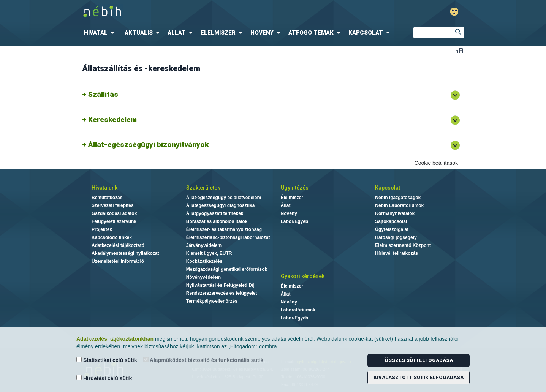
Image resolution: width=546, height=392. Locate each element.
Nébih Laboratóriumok (399, 205)
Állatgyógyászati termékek (215, 213)
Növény (289, 213)
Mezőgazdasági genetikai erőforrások (227, 269)
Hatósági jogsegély (396, 237)
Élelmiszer (292, 198)
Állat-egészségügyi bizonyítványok (148, 145)
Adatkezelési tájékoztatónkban (115, 339)
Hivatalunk (104, 188)
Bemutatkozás (107, 198)
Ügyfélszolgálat (392, 229)
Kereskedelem (112, 119)
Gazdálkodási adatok (114, 213)
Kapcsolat (388, 188)
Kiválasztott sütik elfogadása (419, 377)
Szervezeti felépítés (113, 205)
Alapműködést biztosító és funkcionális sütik (203, 360)
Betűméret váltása (459, 50)
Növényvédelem (203, 277)
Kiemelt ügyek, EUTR (209, 253)
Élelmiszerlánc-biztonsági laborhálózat (228, 237)
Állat (286, 205)
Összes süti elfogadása (419, 360)
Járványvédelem (204, 245)
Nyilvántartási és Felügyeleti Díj (220, 285)
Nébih (192, 12)
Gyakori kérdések (303, 276)
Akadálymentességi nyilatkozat (125, 253)
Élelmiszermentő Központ (403, 245)
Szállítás (103, 94)
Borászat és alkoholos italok (217, 221)
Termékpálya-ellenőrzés (212, 301)
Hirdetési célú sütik (104, 378)
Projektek (102, 229)
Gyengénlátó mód (454, 12)
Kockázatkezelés (204, 261)
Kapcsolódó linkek (112, 237)
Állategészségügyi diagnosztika (221, 205)
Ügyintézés (295, 188)
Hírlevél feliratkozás (396, 253)
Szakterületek (203, 188)
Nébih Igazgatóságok (398, 198)
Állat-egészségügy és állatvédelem (224, 198)
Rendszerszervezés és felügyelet (222, 293)
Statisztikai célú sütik (107, 360)
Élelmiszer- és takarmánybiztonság (224, 229)
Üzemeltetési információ (118, 261)
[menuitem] (101, 33)
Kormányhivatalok (395, 213)
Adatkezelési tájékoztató (118, 245)
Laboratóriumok (298, 310)
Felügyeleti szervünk (114, 221)
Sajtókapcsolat (391, 221)
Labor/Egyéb (295, 221)
